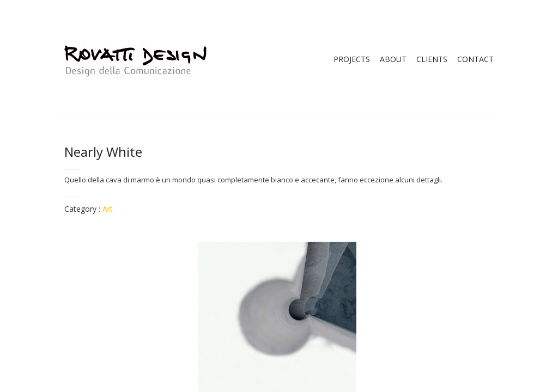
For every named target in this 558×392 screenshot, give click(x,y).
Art (108, 209)
